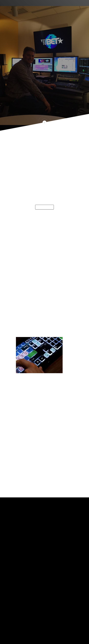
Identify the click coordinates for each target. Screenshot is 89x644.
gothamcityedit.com (28, 435)
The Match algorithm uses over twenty (39, 245)
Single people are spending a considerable (42, 249)
